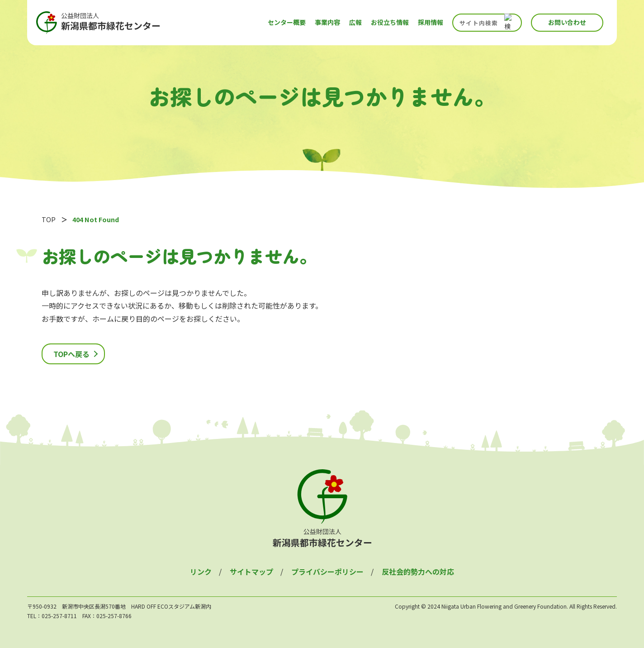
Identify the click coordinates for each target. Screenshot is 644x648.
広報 (355, 22)
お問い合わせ (567, 22)
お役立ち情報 (390, 22)
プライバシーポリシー (327, 572)
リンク (201, 572)
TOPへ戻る (71, 354)
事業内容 (327, 22)
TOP (49, 219)
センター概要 (287, 22)
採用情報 (431, 22)
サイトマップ (251, 572)
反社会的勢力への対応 (418, 572)
